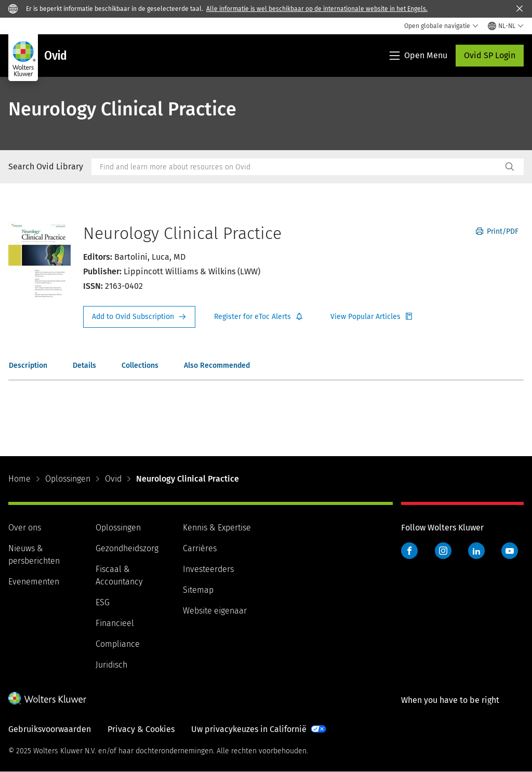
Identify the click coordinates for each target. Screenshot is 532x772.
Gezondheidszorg (127, 548)
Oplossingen (68, 479)
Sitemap (198, 590)
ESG (103, 602)
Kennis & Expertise (217, 528)
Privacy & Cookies (141, 729)
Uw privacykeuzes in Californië (249, 729)
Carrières (200, 548)
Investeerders (208, 569)
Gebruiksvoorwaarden (50, 729)
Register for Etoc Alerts (259, 317)
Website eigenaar (215, 611)
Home (19, 479)
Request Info (139, 317)
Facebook (409, 551)
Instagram (443, 551)
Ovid (113, 479)
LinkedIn (476, 551)
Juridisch (111, 665)
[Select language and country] (506, 26)
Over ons (25, 528)
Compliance (118, 644)
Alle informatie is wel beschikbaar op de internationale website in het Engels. (317, 9)
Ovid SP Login (490, 55)
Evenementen (34, 582)
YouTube (510, 551)
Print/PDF (497, 231)
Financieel (115, 623)
